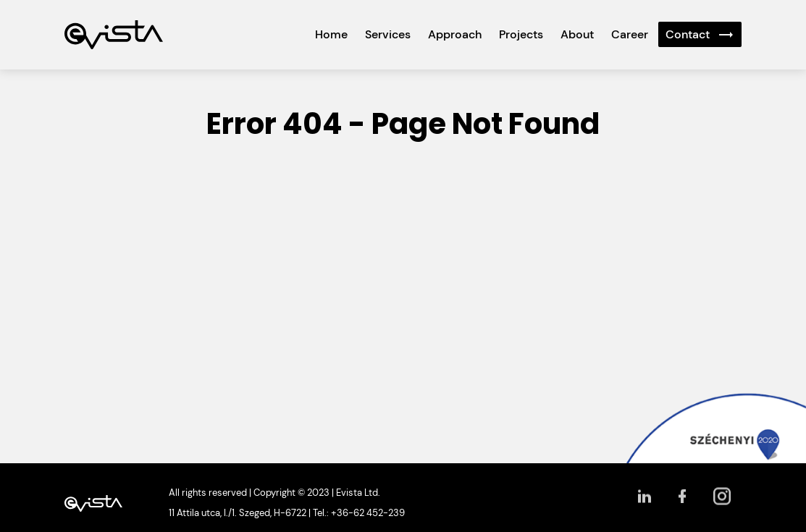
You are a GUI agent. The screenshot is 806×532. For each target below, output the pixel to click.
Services (388, 34)
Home (331, 34)
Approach (455, 34)
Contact (688, 34)
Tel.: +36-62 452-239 (359, 513)
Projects (521, 34)
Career (630, 34)
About (577, 34)
